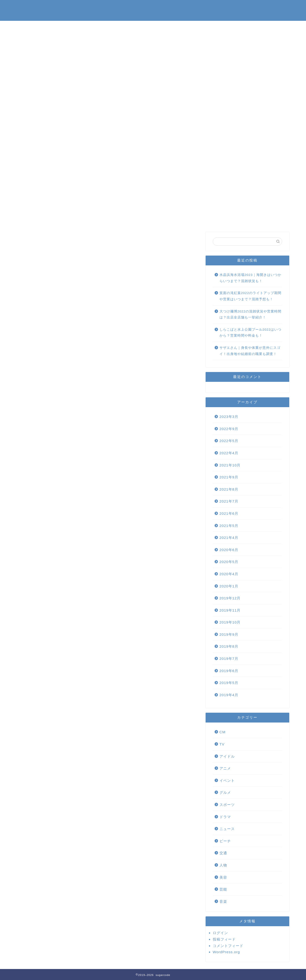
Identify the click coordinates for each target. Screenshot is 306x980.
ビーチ (225, 841)
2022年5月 (229, 441)
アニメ (225, 768)
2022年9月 (229, 429)
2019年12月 (230, 598)
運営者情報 (215, 7)
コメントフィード (228, 946)
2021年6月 (229, 513)
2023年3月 (229, 417)
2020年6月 (229, 550)
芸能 (223, 889)
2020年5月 (229, 562)
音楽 (223, 901)
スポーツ (227, 805)
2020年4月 (229, 574)
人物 (223, 865)
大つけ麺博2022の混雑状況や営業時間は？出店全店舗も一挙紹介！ (250, 315)
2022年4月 (229, 453)
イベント (227, 780)
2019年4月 (229, 695)
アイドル (227, 756)
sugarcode (30, 10)
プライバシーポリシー (256, 7)
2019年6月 (229, 671)
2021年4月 (229, 538)
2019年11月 (230, 610)
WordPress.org (226, 952)
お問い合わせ (182, 7)
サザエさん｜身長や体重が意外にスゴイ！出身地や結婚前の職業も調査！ (250, 351)
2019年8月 (229, 646)
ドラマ (225, 817)
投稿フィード (224, 939)
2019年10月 (230, 622)
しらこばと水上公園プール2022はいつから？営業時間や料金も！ (250, 333)
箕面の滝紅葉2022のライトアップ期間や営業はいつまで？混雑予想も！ (250, 296)
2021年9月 (229, 477)
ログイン (220, 933)
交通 (223, 853)
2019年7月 (229, 659)
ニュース (227, 829)
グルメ (225, 792)
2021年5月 (229, 526)
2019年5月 (229, 683)
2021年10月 (230, 465)
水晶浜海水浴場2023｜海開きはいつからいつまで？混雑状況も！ (250, 278)
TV (222, 744)
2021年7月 (229, 501)
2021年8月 (229, 489)
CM (223, 732)
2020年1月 (229, 586)
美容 (223, 877)
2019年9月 (229, 634)
